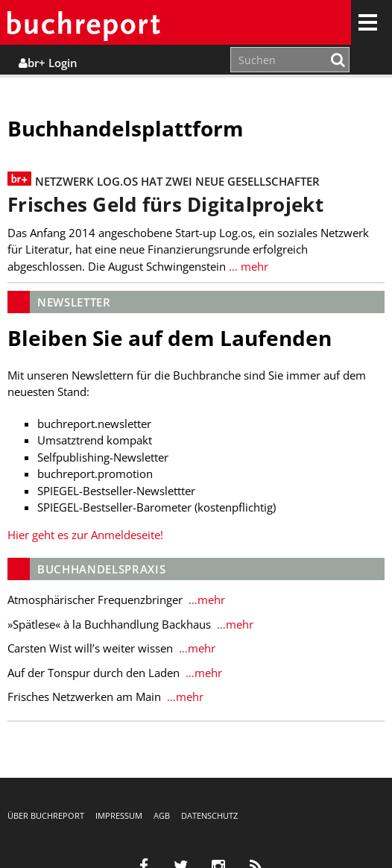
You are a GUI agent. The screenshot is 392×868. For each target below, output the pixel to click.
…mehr (205, 600)
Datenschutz (209, 815)
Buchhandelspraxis (101, 569)
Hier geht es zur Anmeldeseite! (85, 535)
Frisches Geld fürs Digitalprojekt (165, 205)
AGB (162, 815)
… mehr (247, 266)
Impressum (119, 815)
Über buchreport (46, 815)
